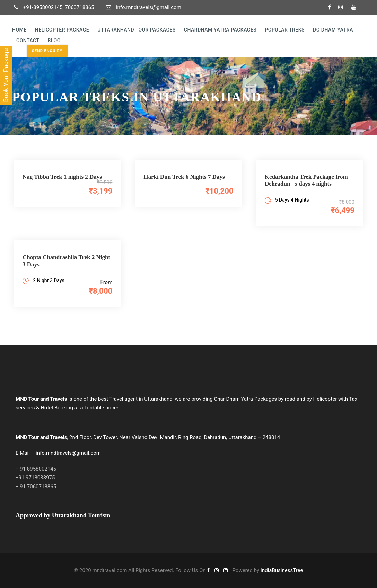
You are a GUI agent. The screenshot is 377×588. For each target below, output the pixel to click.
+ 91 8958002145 (36, 469)
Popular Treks (285, 30)
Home (19, 30)
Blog (54, 41)
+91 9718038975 (35, 478)
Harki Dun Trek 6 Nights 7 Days (184, 177)
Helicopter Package (62, 30)
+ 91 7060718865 (36, 487)
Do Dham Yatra (333, 30)
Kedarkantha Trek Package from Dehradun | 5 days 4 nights (306, 180)
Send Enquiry (47, 51)
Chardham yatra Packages (220, 30)
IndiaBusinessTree (282, 570)
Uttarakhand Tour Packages (137, 30)
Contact (28, 41)
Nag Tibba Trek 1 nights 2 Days (62, 177)
